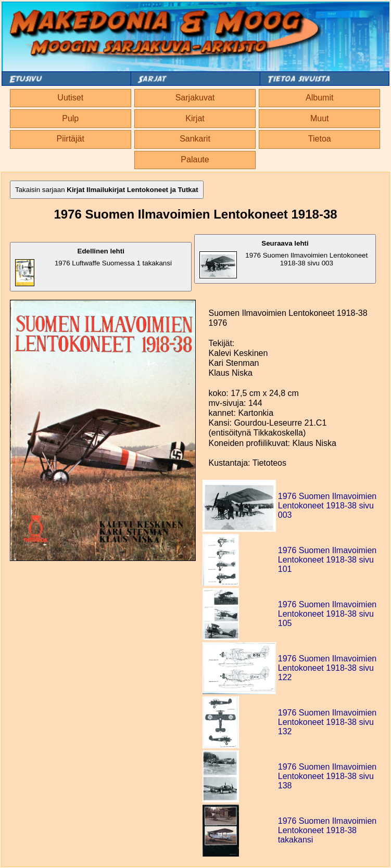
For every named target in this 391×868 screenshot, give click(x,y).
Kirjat (195, 118)
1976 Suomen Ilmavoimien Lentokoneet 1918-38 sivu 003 (283, 259)
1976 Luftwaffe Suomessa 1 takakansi (93, 267)
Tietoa (320, 139)
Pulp (70, 118)
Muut (320, 118)
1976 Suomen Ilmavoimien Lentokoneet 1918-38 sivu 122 (327, 668)
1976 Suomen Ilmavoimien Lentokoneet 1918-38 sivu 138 (327, 776)
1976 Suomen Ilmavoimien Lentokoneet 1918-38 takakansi (327, 830)
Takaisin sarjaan (107, 190)
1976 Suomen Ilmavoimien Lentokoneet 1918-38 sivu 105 (327, 614)
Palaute (195, 159)
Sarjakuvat (195, 98)
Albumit (319, 98)
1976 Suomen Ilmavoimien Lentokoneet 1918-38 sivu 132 (327, 722)
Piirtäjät (71, 139)
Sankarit (195, 139)
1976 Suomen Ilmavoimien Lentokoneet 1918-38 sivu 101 (327, 560)
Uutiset (70, 98)
